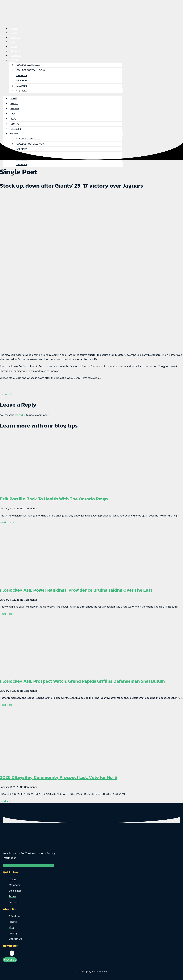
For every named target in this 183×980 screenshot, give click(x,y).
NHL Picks (21, 91)
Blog (13, 119)
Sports (15, 60)
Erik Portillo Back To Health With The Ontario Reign (54, 499)
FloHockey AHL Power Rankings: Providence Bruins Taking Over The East (76, 590)
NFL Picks (22, 76)
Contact (16, 124)
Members (16, 129)
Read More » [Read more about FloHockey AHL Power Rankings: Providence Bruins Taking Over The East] (7, 614)
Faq (13, 114)
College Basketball (28, 65)
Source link (6, 394)
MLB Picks (22, 81)
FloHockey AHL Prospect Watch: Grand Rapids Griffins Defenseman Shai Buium (82, 681)
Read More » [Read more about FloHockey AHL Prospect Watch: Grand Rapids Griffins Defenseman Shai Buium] (7, 705)
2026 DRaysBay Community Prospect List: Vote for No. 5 (58, 777)
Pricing (15, 109)
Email (6, 953)
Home (14, 98)
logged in (20, 415)
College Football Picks (31, 70)
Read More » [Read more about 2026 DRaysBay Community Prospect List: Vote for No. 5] (7, 801)
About (14, 104)
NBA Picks (22, 86)
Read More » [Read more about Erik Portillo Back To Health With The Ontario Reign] (7, 523)
